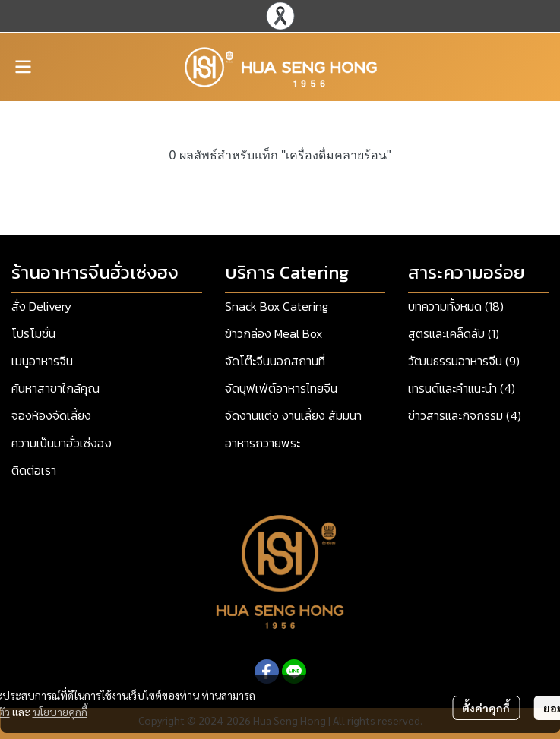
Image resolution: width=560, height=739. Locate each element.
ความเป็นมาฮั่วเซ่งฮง (62, 443)
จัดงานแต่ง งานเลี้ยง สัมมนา (293, 415)
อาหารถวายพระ (263, 443)
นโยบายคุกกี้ (60, 712)
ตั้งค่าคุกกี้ (486, 708)
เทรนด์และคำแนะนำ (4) (462, 388)
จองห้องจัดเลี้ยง (51, 415)
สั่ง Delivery (41, 306)
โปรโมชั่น (33, 333)
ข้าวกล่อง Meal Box (274, 333)
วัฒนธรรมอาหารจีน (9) (464, 361)
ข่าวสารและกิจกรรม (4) (465, 415)
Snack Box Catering (277, 306)
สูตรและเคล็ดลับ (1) (454, 333)
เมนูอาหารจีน (42, 361)
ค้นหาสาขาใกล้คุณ (55, 388)
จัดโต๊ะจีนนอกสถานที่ (275, 361)
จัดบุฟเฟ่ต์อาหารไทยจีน (281, 388)
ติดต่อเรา (34, 470)
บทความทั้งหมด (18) (456, 306)
